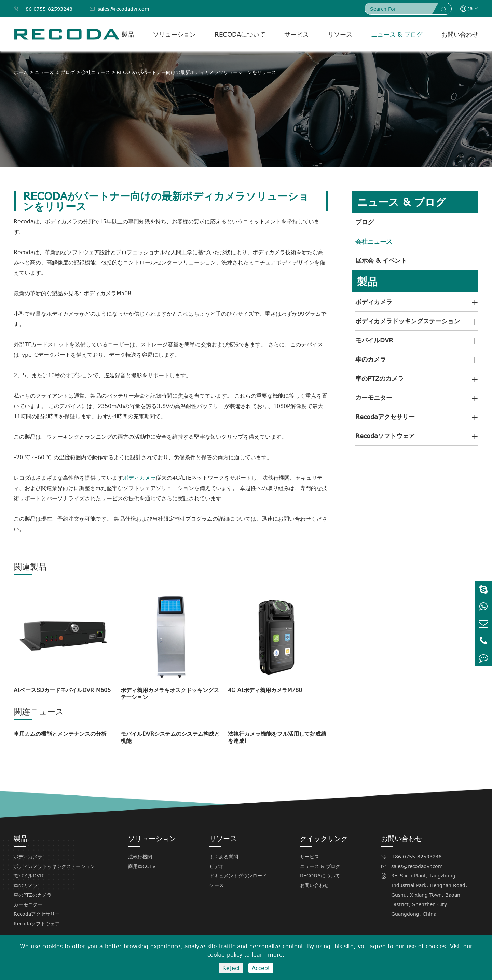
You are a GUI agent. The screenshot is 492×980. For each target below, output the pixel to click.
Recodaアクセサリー (385, 417)
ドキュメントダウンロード (238, 876)
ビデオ (217, 866)
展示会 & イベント (381, 260)
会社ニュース (96, 72)
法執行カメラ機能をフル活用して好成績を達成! (277, 737)
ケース (217, 885)
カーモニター (374, 397)
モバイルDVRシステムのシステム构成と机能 (170, 737)
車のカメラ (371, 359)
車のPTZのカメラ (380, 378)
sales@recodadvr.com (119, 9)
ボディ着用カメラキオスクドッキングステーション (170, 693)
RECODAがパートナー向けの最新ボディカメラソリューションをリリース (196, 72)
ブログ (365, 222)
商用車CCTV (142, 866)
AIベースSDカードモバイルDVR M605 (62, 690)
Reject (231, 968)
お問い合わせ (460, 34)
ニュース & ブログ (397, 34)
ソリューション (174, 34)
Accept (261, 968)
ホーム (21, 72)
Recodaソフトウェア (385, 436)
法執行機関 (140, 856)
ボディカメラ (139, 478)
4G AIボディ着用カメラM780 (265, 690)
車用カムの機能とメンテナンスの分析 (60, 734)
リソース (340, 34)
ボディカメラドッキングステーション (408, 321)
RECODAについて (240, 34)
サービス (297, 34)
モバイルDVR (374, 340)
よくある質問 (224, 856)
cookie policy (225, 955)
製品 (128, 34)
